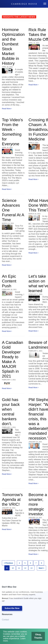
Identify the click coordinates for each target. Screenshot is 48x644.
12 (25, 568)
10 (13, 568)
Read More (7, 109)
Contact (5, 620)
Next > (41, 568)
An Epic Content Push (9, 281)
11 (19, 568)
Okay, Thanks (35, 638)
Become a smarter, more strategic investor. (38, 504)
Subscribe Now (12, 608)
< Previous (8, 563)
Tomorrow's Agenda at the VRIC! (12, 499)
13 (31, 568)
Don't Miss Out (23, 595)
